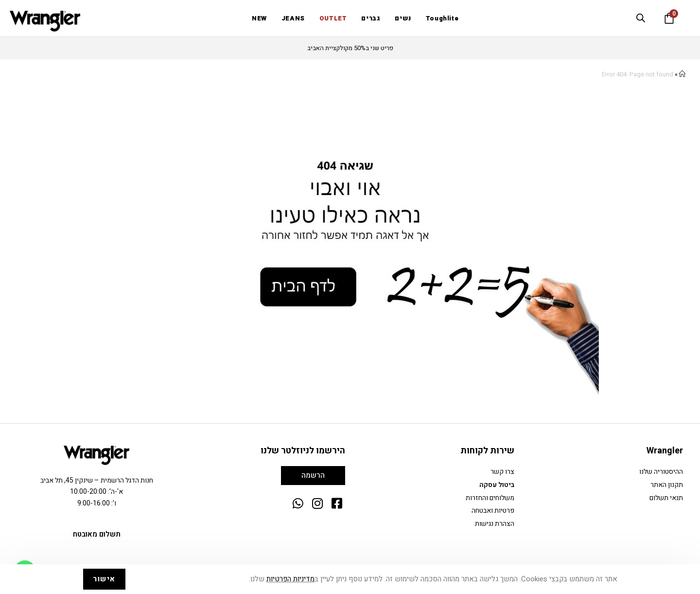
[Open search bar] (641, 18)
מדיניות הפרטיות (290, 579)
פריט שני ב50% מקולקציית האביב (350, 48)
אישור (104, 579)
